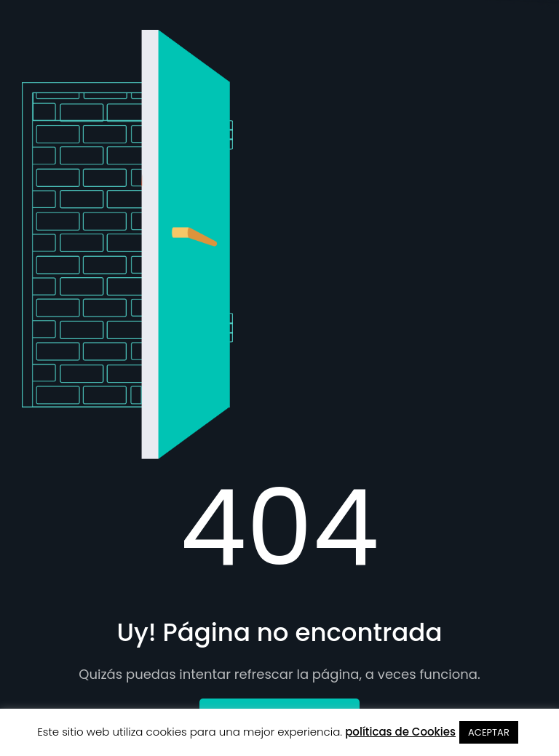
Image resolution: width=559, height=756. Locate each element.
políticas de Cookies (400, 732)
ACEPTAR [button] (489, 732)
